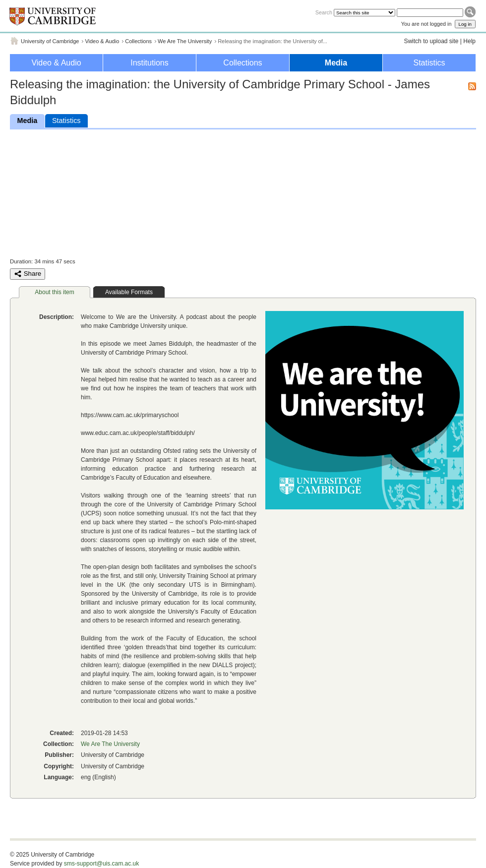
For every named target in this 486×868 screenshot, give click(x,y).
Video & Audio (102, 41)
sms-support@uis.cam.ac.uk (102, 864)
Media (336, 63)
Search (324, 12)
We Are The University (185, 41)
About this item (54, 292)
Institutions (149, 63)
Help (469, 41)
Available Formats (129, 292)
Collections (138, 41)
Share (28, 274)
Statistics (429, 63)
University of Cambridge (50, 41)
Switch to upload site (431, 41)
